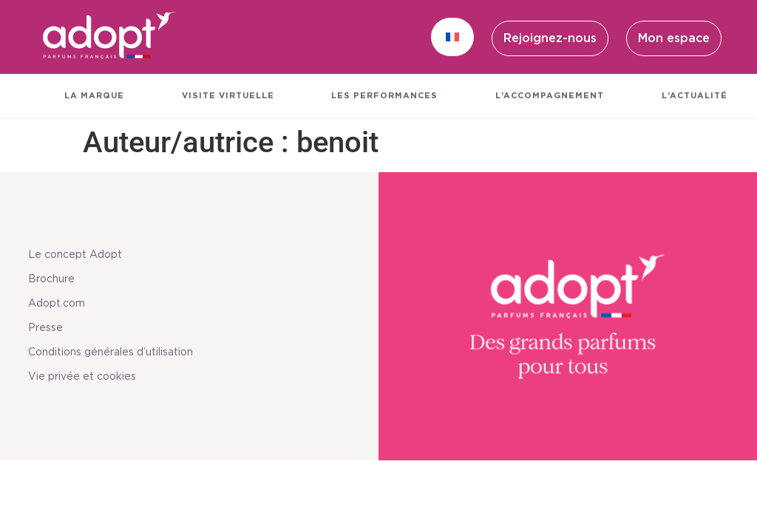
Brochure (56, 279)
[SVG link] (109, 37)
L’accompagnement (550, 96)
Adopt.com (61, 304)
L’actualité (695, 96)
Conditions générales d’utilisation (115, 352)
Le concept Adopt (79, 255)
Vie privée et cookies (86, 377)
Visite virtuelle (228, 96)
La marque (94, 96)
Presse (50, 328)
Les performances (384, 96)
